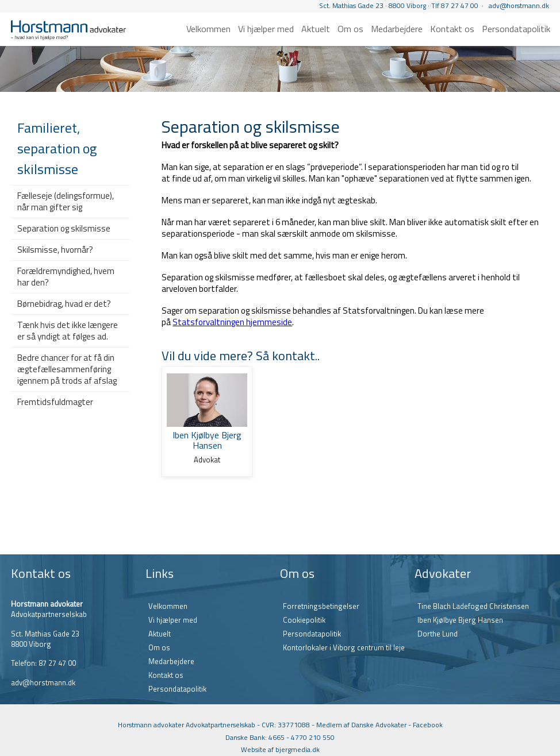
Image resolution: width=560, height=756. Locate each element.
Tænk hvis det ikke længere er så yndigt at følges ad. (68, 331)
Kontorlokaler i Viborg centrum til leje (344, 647)
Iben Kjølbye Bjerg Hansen (460, 620)
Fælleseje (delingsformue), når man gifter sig (66, 201)
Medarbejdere (397, 29)
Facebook (428, 725)
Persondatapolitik (516, 29)
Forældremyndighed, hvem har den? (66, 277)
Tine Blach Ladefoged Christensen (473, 606)
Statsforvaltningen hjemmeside (232, 322)
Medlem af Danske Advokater (361, 725)
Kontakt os (452, 29)
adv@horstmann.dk (519, 5)
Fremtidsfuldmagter (55, 402)
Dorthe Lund (438, 634)
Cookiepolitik (304, 620)
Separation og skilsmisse (64, 228)
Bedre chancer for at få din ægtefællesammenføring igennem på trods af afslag (67, 369)
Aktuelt (316, 29)
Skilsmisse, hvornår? (55, 250)
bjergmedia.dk (298, 749)
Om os (350, 29)
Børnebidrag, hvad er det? (64, 304)
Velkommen (208, 29)
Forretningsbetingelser (321, 606)
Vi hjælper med (266, 29)
